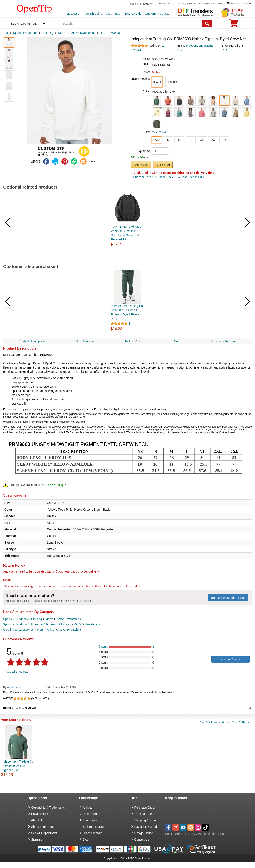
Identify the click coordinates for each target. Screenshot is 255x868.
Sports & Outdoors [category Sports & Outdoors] (15, 619)
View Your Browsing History (214, 723)
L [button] (191, 140)
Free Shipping (92, 14)
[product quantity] (161, 151)
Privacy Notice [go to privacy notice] (41, 814)
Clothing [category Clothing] (36, 619)
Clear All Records (242, 723)
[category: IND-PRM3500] (110, 33)
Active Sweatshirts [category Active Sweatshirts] (69, 619)
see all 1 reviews (17, 672)
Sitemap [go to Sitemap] (37, 839)
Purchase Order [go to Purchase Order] (145, 808)
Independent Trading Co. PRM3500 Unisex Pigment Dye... (18, 766)
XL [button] (202, 140)
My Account (165, 4)
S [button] (168, 140)
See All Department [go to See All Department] (44, 833)
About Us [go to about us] (37, 820)
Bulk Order (163, 165)
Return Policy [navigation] (134, 341)
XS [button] (157, 140)
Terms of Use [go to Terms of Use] (143, 814)
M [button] (179, 140)
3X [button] (224, 140)
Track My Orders (185, 4)
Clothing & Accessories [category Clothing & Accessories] (18, 630)
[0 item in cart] (234, 25)
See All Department (24, 24)
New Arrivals (132, 14)
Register (147, 4)
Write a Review (231, 659)
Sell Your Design (94, 827)
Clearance (113, 14)
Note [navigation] (177, 341)
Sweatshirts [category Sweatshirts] (92, 624)
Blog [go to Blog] (86, 839)
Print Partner (91, 814)
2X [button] (213, 140)
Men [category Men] (40, 630)
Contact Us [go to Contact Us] (142, 839)
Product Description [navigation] (32, 341)
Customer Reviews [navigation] (224, 341)
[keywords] (131, 24)
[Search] (207, 24)
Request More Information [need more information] (228, 598)
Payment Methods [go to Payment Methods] (146, 827)
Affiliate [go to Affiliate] (88, 808)
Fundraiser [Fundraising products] (90, 820)
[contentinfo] (34, 9)
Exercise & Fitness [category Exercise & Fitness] (43, 624)
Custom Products (157, 14)
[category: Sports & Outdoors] (25, 33)
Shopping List (207, 4)
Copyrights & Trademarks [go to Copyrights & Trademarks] (48, 808)
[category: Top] (6, 33)
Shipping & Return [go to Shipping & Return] (147, 820)
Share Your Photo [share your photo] (43, 827)
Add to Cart (141, 165)
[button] (239, 4)
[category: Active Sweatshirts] (83, 33)
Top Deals (72, 14)
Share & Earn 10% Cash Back (152, 177)
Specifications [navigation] (85, 341)
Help (221, 4)
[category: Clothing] (48, 33)
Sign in (135, 4)
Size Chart (159, 132)
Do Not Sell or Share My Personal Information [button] (195, 834)
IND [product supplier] (224, 50)
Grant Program (93, 833)
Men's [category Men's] (49, 619)
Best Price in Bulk (191, 177)
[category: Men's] (62, 33)
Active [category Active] (50, 630)
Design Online (144, 833)
